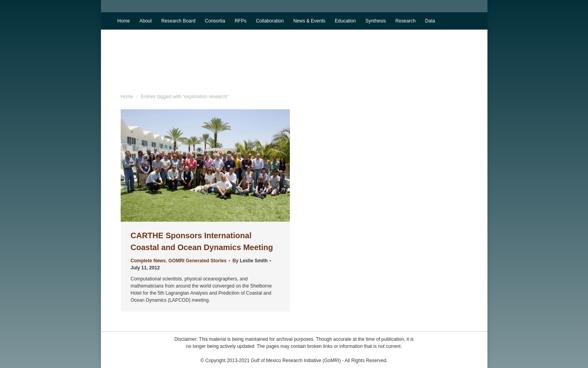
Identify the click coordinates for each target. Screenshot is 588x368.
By (250, 261)
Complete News (148, 261)
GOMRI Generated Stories (197, 261)
